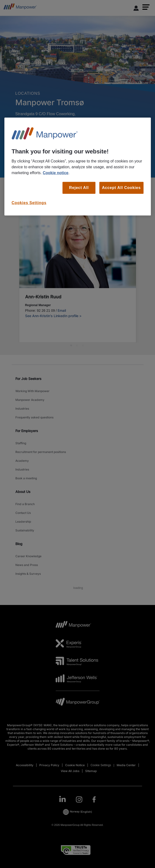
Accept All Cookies (121, 188)
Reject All (79, 188)
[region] (78, 166)
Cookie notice (56, 173)
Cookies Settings (29, 203)
